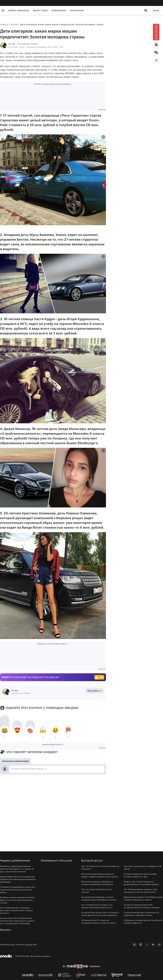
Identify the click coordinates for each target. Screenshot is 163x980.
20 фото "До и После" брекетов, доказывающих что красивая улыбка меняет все (141, 884)
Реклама (20, 945)
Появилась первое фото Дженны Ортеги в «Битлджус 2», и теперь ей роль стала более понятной (17, 869)
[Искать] (146, 10)
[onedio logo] (6, 956)
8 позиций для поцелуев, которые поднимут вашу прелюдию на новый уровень (99, 900)
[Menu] (3, 10)
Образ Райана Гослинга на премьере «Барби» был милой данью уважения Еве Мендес (18, 879)
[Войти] (156, 10)
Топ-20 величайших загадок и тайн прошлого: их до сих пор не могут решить (140, 892)
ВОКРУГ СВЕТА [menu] (40, 10)
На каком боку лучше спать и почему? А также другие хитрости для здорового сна (100, 915)
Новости (4, 24)
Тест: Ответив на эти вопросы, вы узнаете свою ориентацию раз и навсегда (97, 907)
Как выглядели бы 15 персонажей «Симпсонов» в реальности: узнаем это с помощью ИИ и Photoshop (17, 921)
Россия (14, 24)
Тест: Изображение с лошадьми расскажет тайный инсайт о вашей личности (16, 910)
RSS (35, 945)
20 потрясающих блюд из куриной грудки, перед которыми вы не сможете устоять (100, 877)
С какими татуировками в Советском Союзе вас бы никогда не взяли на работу (17, 890)
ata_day (23, 44)
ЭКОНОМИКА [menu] (77, 10)
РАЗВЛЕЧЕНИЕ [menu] (59, 10)
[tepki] (5, 730)
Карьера (29, 945)
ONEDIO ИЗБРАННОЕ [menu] (18, 10)
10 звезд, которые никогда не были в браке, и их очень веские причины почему (17, 900)
